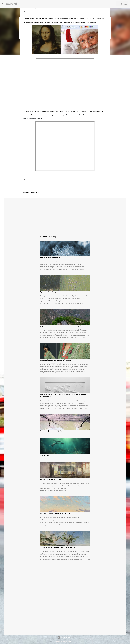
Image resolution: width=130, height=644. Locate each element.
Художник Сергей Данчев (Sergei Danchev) (55, 513)
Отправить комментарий (31, 192)
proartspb (12, 4)
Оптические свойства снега (50, 258)
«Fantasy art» (45, 455)
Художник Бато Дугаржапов (50, 292)
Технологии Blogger (65, 638)
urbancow (72, 641)
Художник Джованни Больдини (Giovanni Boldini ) (58, 548)
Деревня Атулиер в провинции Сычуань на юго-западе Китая (62, 326)
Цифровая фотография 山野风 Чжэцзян (54, 431)
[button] (24, 12)
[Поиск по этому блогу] (118, 4)
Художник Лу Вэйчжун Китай (51, 479)
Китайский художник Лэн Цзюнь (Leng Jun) (56, 360)
